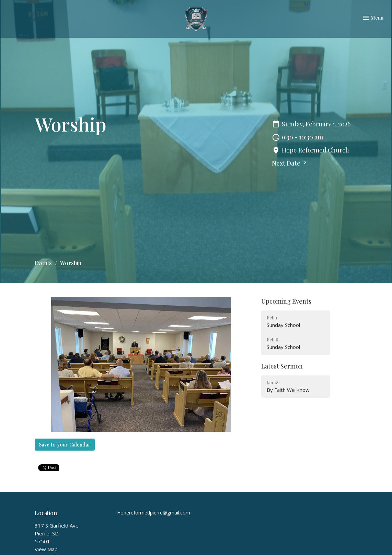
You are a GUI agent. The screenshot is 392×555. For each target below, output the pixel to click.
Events (43, 263)
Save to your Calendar (65, 444)
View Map (46, 549)
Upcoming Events (286, 301)
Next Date (290, 163)
